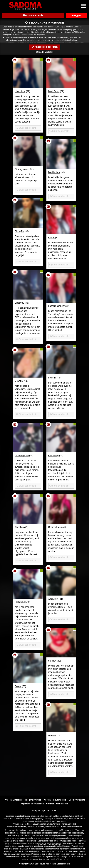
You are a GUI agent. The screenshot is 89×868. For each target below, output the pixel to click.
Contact (50, 804)
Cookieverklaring (77, 800)
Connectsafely (55, 843)
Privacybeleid (60, 800)
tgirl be (46, 810)
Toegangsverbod (33, 800)
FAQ (6, 800)
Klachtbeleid (16, 800)
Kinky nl (36, 810)
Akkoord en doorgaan (45, 47)
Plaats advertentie (33, 15)
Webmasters (62, 804)
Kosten (47, 800)
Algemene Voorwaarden (32, 804)
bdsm (54, 810)
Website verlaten (44, 52)
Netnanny (42, 843)
